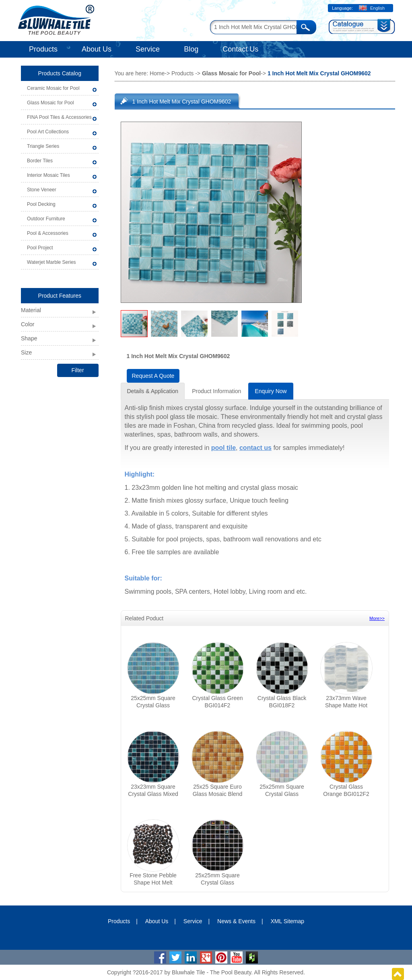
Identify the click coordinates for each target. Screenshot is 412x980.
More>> (377, 618)
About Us (97, 49)
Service (148, 49)
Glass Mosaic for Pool (50, 103)
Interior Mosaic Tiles (48, 175)
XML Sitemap (288, 921)
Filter (77, 370)
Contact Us (240, 49)
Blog (191, 49)
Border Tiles (40, 161)
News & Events (236, 921)
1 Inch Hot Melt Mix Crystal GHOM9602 (182, 102)
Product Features (60, 296)
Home (157, 73)
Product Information (216, 391)
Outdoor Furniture (46, 219)
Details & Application (153, 391)
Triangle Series (43, 146)
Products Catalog (60, 73)
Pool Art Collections (48, 132)
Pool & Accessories (48, 233)
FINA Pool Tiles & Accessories (59, 117)
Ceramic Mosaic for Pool (53, 88)
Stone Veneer (42, 190)
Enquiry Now (271, 391)
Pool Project (40, 248)
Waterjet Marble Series (51, 262)
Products (43, 49)
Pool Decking (41, 204)
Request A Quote (153, 376)
